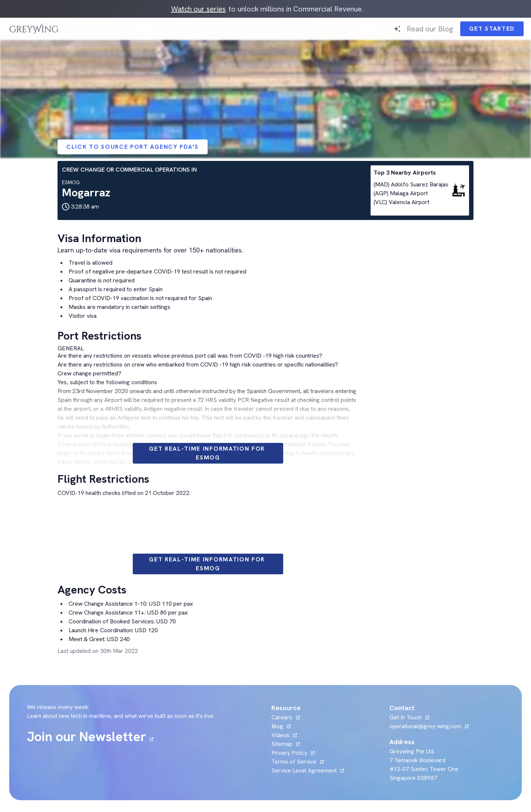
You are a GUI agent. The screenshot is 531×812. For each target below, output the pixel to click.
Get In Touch (406, 717)
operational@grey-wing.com (425, 726)
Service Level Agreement (304, 770)
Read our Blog (430, 29)
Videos (280, 735)
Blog (277, 726)
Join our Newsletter (86, 737)
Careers (282, 717)
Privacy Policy (289, 753)
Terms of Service (294, 762)
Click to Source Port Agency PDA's (133, 147)
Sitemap (282, 744)
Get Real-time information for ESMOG (208, 453)
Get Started (492, 29)
